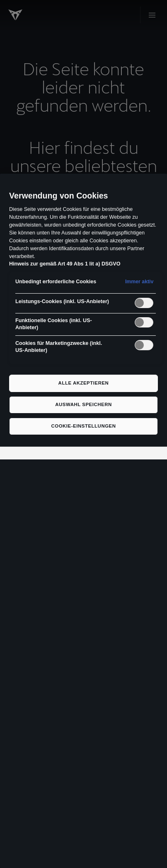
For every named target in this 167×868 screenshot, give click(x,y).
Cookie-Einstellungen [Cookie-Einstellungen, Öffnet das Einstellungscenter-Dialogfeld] (83, 426)
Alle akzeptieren (84, 383)
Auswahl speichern (83, 404)
